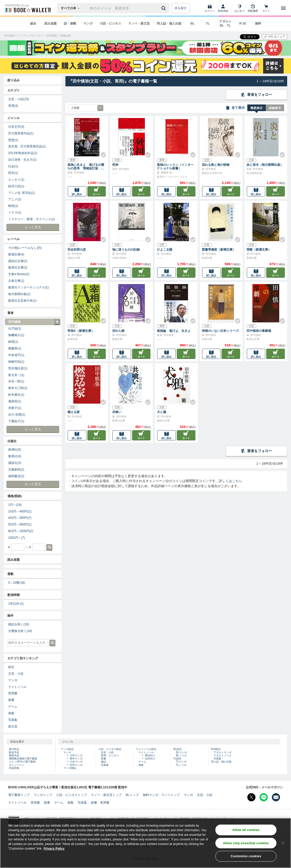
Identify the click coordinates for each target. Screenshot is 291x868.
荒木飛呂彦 (18, 368)
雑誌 (103, 762)
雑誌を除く (19, 624)
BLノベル (181, 755)
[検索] (164, 8)
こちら (237, 481)
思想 (13, 140)
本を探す (181, 8)
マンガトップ (43, 795)
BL (193, 24)
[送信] (164, 8)
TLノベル (181, 765)
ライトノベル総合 (146, 749)
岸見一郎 (16, 381)
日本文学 (16, 127)
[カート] (266, 8)
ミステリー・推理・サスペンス (32, 219)
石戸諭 (15, 329)
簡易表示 (257, 108)
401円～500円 (20, 518)
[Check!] (101, 153)
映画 (13, 206)
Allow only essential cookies (246, 844)
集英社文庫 (18, 267)
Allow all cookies (246, 830)
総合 (33, 24)
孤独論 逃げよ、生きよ (174, 331)
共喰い (117, 412)
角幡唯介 (16, 335)
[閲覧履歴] (253, 8)
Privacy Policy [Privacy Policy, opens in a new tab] (54, 849)
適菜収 (15, 401)
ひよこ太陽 (165, 250)
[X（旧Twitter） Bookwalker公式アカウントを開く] (251, 797)
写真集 (13, 720)
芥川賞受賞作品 (21, 133)
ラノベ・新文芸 (139, 24)
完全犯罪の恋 (77, 250)
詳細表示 (275, 108)
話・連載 (70, 24)
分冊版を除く (20, 631)
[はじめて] (240, 8)
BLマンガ (181, 752)
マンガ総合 (67, 749)
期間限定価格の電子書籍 (23, 759)
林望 (13, 342)
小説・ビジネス (110, 24)
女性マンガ (76, 765)
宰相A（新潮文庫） (81, 331)
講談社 (15, 463)
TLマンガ (181, 762)
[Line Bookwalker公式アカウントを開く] (264, 797)
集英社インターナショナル (28, 287)
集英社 (15, 456)
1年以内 (16, 604)
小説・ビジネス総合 (110, 749)
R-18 (242, 24)
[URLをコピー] (275, 37)
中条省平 (16, 355)
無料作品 (14, 755)
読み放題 (51, 24)
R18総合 (216, 749)
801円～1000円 (21, 531)
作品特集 (14, 768)
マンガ (88, 24)
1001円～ (17, 538)
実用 (13, 106)
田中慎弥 (32, 322)
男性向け (150, 755)
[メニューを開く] (283, 8)
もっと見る (33, 227)
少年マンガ (76, 755)
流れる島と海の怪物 (216, 165)
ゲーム (13, 707)
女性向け (150, 759)
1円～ (15, 505)
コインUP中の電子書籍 (22, 762)
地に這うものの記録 (126, 250)
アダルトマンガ (223, 752)
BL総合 (178, 749)
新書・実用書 (100, 803)
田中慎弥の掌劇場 (259, 331)
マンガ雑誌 (70, 768)
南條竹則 (16, 362)
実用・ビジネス (110, 755)
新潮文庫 (16, 254)
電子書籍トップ (19, 795)
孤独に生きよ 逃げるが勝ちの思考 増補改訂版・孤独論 (86, 167)
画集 (11, 713)
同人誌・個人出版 (169, 24)
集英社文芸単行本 (22, 301)
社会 (13, 166)
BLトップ (132, 795)
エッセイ (16, 180)
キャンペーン (17, 765)
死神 (115, 165)
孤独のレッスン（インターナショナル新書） (175, 167)
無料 (258, 24)
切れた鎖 (118, 331)
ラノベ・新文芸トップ (106, 795)
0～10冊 (17, 583)
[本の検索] (72, 8)
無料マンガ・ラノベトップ (161, 795)
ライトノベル (17, 687)
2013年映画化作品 (23, 153)
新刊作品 (14, 749)
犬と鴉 (161, 412)
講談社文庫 (18, 261)
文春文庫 (16, 281)
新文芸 (13, 726)
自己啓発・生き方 (22, 160)
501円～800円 (20, 524)
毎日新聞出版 (19, 294)
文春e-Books (19, 274)
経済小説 (16, 186)
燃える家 (74, 412)
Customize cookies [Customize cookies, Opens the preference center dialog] (246, 857)
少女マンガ (76, 762)
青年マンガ (76, 759)
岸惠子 (15, 408)
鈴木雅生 (16, 395)
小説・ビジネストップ (72, 795)
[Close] (283, 843)
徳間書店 (16, 476)
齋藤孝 (15, 348)
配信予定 (14, 752)
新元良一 (16, 375)
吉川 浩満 (17, 415)
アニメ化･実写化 (22, 193)
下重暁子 (16, 421)
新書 (11, 700)
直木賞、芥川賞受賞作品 (27, 146)
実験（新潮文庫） (259, 250)
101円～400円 (20, 511)
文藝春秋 (16, 470)
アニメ (15, 199)
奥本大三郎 (18, 388)
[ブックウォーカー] (27, 8)
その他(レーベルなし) (25, 248)
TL (208, 24)
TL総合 (178, 759)
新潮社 (15, 450)
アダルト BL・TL (225, 24)
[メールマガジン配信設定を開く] (276, 797)
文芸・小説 (19, 99)
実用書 (13, 693)
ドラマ (15, 213)
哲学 (13, 173)
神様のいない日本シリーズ (220, 331)
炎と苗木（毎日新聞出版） (265, 165)
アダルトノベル (223, 755)
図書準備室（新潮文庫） (219, 250)
